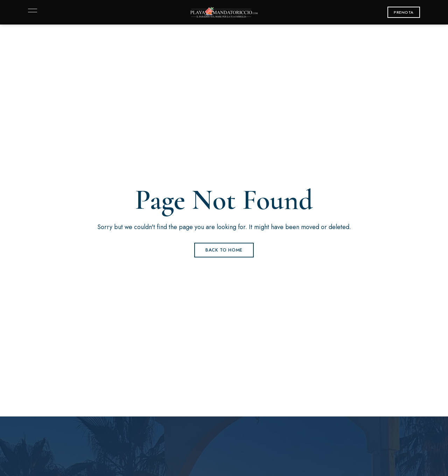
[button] (404, 12)
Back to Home (224, 250)
